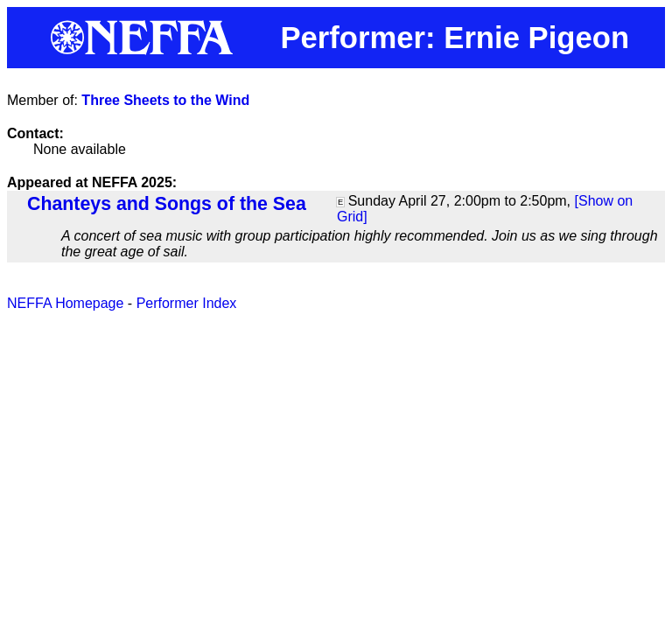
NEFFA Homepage (65, 303)
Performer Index (187, 303)
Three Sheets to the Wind (165, 100)
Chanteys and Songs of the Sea (167, 204)
